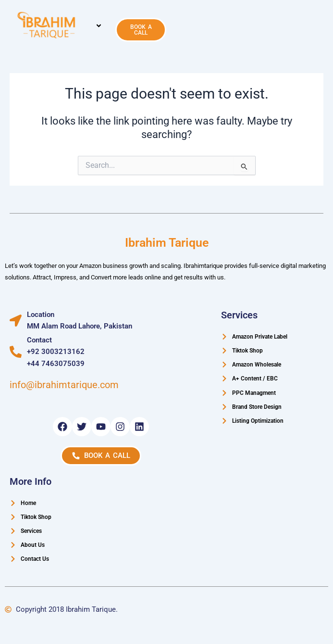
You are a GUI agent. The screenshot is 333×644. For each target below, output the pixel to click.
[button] (99, 27)
